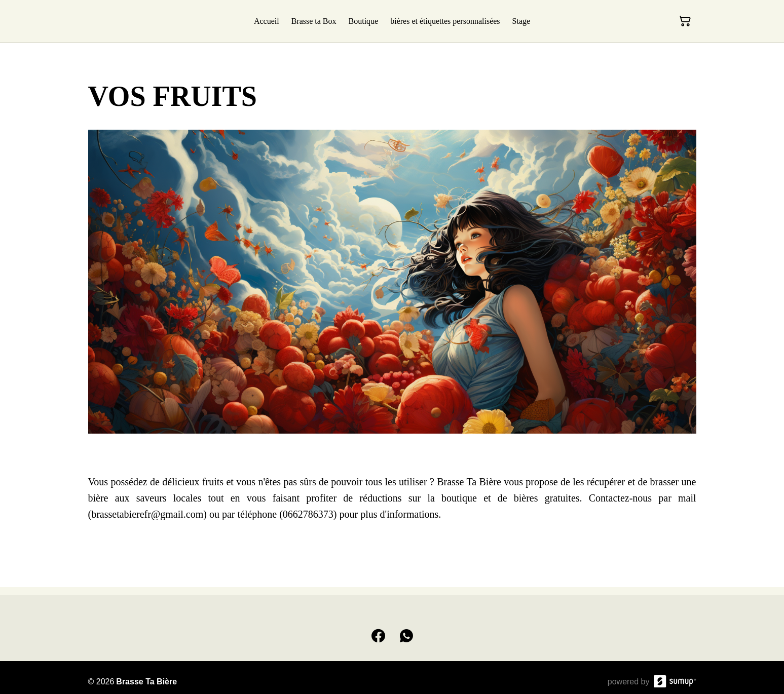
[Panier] (685, 21)
